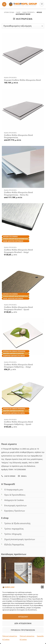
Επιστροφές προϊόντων (15, 506)
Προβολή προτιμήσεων (23, 630)
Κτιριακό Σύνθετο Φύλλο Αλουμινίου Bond (22, 80)
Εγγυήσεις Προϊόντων (15, 511)
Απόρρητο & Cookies (14, 500)
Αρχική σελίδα (9, 12)
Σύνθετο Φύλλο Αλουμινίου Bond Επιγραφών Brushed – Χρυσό (18, 308)
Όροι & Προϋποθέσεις (15, 495)
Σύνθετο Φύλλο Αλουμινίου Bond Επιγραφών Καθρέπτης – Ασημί (18, 366)
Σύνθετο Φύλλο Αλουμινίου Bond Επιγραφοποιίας (18, 136)
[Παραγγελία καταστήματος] (23, 26)
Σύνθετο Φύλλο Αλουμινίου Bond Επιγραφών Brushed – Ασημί (18, 251)
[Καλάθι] (42, 4)
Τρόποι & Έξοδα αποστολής (17, 523)
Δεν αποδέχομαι (23, 623)
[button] (42, 587)
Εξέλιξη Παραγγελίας (14, 545)
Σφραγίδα (40, 636)
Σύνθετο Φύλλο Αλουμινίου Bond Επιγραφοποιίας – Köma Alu (18, 194)
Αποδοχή (23, 617)
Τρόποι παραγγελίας (14, 529)
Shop (18, 12)
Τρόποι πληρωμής (13, 534)
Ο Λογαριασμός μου (14, 490)
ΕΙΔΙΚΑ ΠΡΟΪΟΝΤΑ (29, 12)
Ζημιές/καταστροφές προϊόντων (20, 539)
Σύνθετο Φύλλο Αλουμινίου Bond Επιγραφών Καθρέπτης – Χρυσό (18, 423)
